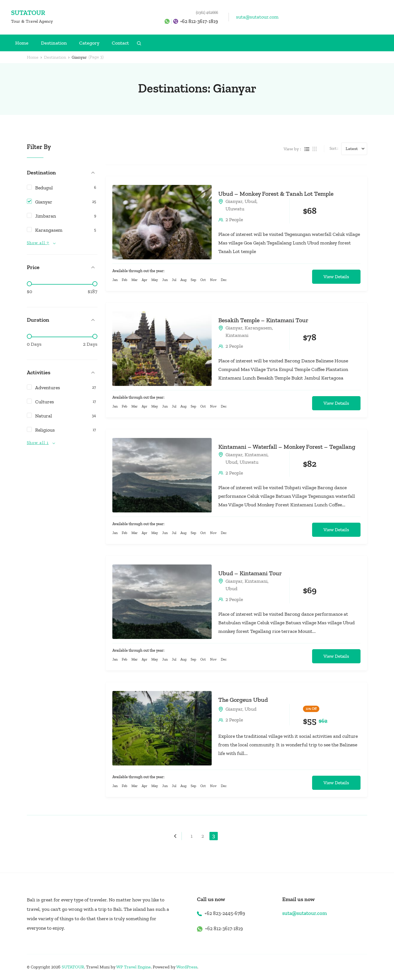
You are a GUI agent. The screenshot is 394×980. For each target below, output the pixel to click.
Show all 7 (38, 243)
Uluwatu (235, 209)
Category (89, 43)
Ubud (251, 201)
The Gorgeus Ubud (243, 700)
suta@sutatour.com (257, 17)
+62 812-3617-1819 (199, 21)
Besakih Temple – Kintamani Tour (263, 320)
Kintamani (237, 335)
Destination (54, 43)
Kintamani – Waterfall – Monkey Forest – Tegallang (287, 447)
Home (22, 43)
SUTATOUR (28, 13)
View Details (336, 277)
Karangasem (258, 328)
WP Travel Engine (134, 967)
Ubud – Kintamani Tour (250, 573)
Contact (120, 43)
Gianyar (234, 201)
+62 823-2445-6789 (225, 913)
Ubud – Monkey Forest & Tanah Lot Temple (276, 194)
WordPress (187, 967)
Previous (178, 836)
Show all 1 (38, 443)
